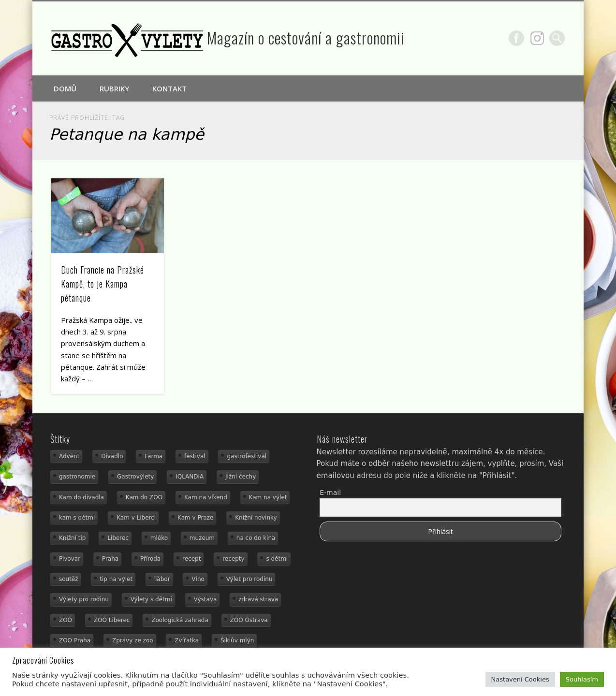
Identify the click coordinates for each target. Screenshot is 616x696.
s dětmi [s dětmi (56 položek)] (277, 559)
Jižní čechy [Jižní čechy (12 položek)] (241, 477)
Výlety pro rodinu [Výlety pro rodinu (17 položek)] (84, 599)
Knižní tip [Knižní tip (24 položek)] (73, 538)
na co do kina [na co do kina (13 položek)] (256, 538)
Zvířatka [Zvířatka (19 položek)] (187, 640)
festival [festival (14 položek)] (195, 456)
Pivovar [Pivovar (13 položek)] (70, 559)
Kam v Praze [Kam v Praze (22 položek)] (195, 518)
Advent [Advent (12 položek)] (69, 456)
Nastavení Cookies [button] (520, 679)
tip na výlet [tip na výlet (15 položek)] (116, 579)
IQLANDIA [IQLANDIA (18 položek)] (190, 477)
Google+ (537, 38)
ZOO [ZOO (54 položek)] (66, 620)
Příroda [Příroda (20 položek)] (150, 559)
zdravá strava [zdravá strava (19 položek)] (258, 599)
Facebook (516, 38)
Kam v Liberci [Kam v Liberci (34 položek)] (136, 518)
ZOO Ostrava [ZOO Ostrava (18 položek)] (249, 620)
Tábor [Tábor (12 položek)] (162, 579)
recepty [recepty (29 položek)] (233, 559)
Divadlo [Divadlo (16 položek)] (112, 456)
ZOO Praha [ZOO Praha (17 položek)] (75, 640)
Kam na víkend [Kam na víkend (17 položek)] (206, 497)
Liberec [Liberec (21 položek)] (118, 538)
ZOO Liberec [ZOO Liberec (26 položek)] (112, 620)
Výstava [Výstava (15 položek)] (205, 599)
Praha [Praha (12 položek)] (110, 559)
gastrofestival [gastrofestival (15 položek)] (247, 456)
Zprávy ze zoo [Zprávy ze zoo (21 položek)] (133, 640)
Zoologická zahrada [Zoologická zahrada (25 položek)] (180, 620)
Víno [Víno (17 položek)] (198, 579)
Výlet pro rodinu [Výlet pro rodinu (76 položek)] (249, 579)
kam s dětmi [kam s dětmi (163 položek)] (77, 518)
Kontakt (169, 88)
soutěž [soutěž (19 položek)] (69, 579)
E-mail (330, 493)
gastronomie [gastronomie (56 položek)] (77, 477)
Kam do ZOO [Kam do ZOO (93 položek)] (144, 497)
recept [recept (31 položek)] (191, 559)
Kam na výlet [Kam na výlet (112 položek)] (268, 497)
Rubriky (114, 88)
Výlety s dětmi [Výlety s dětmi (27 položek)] (151, 599)
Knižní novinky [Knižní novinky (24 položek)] (256, 518)
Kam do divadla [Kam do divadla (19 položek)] (81, 497)
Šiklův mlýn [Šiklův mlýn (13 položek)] (237, 640)
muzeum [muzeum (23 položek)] (202, 538)
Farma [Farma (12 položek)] (154, 456)
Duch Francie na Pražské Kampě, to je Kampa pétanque (103, 284)
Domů (65, 88)
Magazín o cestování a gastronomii (306, 37)
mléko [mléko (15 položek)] (159, 538)
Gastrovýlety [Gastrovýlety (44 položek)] (135, 477)
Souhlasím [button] (582, 679)
